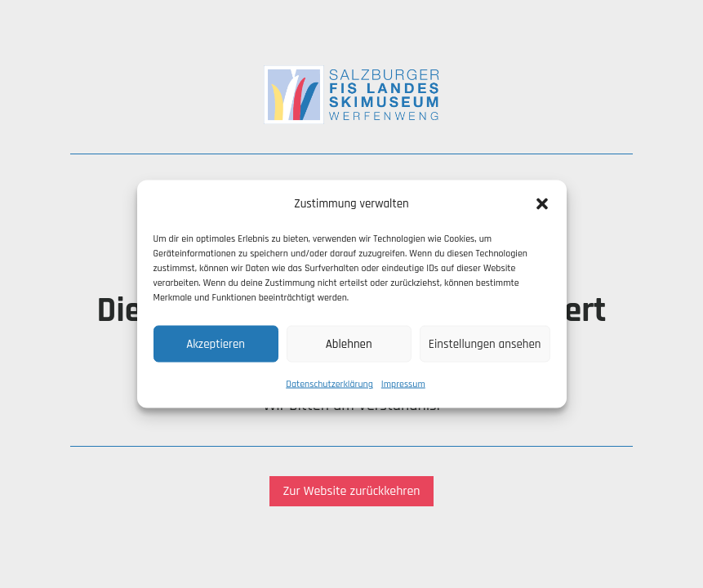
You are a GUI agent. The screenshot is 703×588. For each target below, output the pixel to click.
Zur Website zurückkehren (351, 491)
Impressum (403, 384)
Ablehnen (349, 343)
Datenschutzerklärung (329, 384)
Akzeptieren (216, 343)
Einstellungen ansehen (485, 343)
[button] (542, 204)
